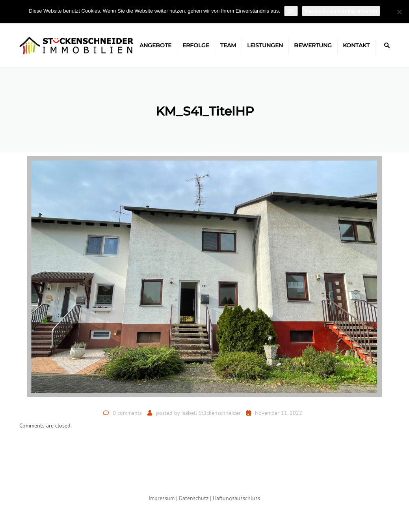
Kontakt (356, 45)
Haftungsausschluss (236, 498)
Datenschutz (194, 498)
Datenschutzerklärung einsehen (341, 11)
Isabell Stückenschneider (211, 413)
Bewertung (313, 45)
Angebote (155, 45)
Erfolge (196, 45)
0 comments (127, 413)
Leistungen (265, 45)
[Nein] (399, 12)
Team (228, 45)
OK (291, 11)
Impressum (162, 498)
